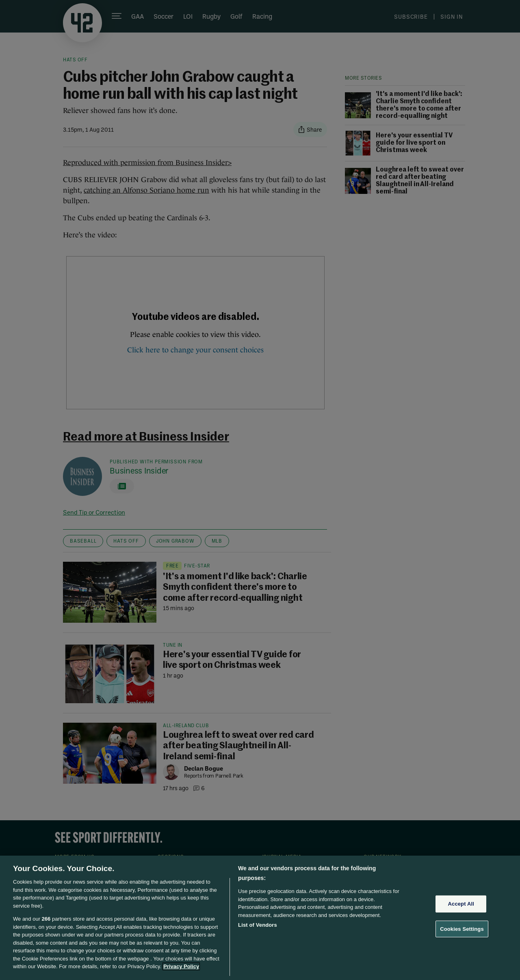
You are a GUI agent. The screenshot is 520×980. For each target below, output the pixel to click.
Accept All (461, 904)
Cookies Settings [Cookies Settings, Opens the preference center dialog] (462, 929)
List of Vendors (258, 925)
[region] (260, 918)
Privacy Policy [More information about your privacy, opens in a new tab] (181, 966)
